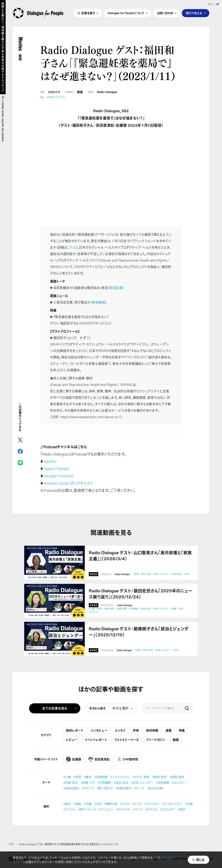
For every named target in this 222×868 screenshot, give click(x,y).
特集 (182, 730)
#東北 (67, 804)
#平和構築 (134, 609)
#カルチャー (179, 783)
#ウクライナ (123, 809)
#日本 (187, 574)
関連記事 (116, 288)
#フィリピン (106, 809)
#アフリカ (69, 809)
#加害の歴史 (123, 788)
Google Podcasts (59, 476)
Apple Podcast (56, 469)
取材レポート (75, 730)
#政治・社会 (146, 574)
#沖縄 (173, 609)
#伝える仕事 (155, 788)
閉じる (200, 860)
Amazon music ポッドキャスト (69, 483)
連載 (169, 730)
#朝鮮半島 (111, 804)
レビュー (72, 740)
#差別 (136, 574)
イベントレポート (96, 740)
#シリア (137, 804)
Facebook (20, 451)
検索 (187, 708)
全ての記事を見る (55, 708)
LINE (20, 463)
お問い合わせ (165, 13)
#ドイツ (138, 809)
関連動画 (98, 302)
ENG (210, 4)
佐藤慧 (74, 759)
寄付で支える (194, 13)
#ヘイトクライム (120, 777)
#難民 (88, 777)
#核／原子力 (105, 788)
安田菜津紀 (99, 759)
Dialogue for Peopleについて (126, 13)
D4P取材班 (127, 759)
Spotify (50, 461)
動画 (80, 92)
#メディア (88, 788)
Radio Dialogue (107, 92)
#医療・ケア (88, 783)
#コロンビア (168, 809)
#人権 (92, 609)
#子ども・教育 (141, 777)
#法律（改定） (176, 574)
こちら (72, 247)
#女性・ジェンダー (56, 97)
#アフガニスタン (172, 804)
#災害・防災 (71, 783)
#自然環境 (162, 783)
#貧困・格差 (121, 609)
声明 (136, 730)
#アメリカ (93, 612)
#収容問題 (101, 777)
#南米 (182, 809)
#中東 (189, 804)
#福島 (77, 804)
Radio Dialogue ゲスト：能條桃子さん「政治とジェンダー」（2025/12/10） (139, 632)
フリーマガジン (156, 740)
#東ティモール (87, 809)
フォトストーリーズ (126, 740)
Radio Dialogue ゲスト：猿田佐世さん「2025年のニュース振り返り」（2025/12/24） (141, 594)
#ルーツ (139, 788)
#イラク (125, 804)
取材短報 (152, 730)
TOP (11, 844)
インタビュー (99, 730)
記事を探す (88, 13)
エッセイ (120, 730)
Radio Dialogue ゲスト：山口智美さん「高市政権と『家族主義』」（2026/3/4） (140, 556)
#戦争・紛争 (109, 609)
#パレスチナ (152, 804)
